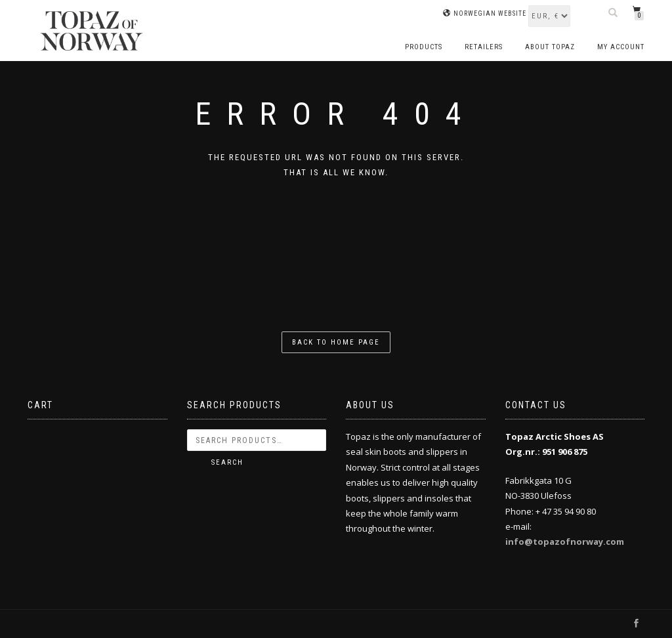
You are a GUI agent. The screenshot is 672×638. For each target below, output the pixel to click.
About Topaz (550, 47)
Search (227, 462)
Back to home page (336, 342)
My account (621, 47)
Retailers (484, 47)
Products (424, 47)
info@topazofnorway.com (565, 542)
